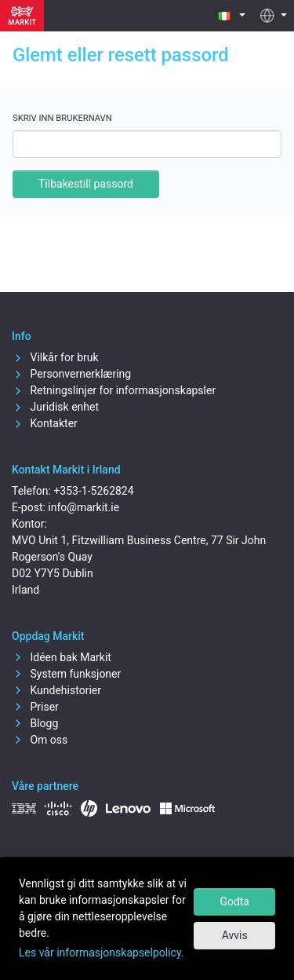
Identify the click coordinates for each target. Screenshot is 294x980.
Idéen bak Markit (62, 657)
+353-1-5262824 (93, 491)
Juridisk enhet (55, 407)
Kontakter (45, 423)
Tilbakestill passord (86, 184)
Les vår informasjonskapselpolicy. (102, 953)
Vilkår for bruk (55, 357)
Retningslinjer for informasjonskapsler (114, 390)
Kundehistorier (56, 690)
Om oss (40, 740)
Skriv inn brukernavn (62, 118)
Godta (234, 901)
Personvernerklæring (71, 374)
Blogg (35, 723)
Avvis (235, 935)
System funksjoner (66, 674)
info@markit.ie (83, 507)
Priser (35, 707)
